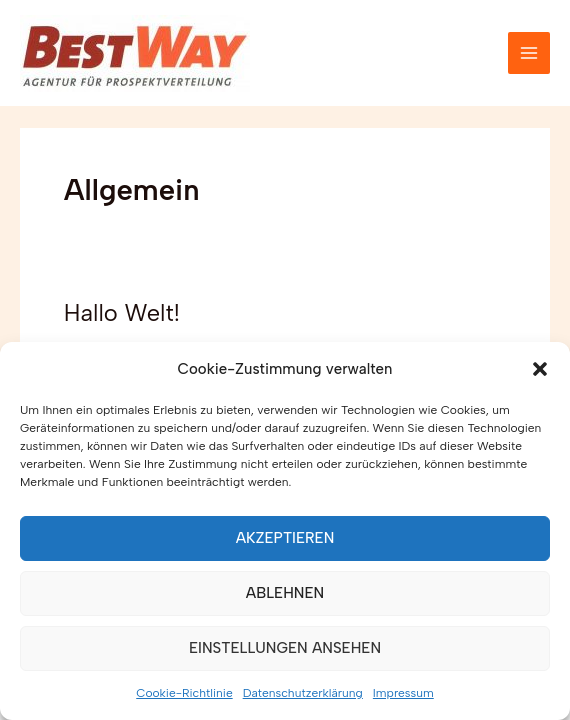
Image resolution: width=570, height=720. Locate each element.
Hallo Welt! (122, 312)
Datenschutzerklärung (303, 693)
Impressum (403, 693)
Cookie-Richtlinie (184, 693)
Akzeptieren (285, 538)
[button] (540, 369)
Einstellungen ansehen (285, 648)
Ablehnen (285, 593)
